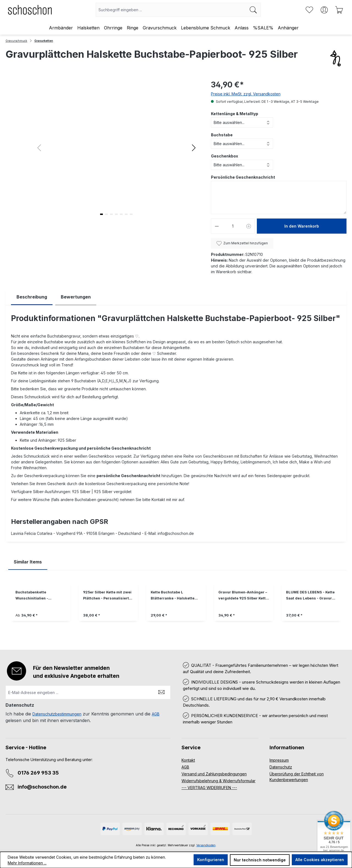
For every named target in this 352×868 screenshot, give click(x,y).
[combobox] (171, 10)
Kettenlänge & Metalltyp (235, 114)
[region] (176, 606)
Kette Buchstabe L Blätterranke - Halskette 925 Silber (173, 596)
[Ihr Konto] (324, 10)
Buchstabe (222, 135)
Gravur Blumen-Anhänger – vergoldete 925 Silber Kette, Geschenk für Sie (244, 596)
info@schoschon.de (42, 787)
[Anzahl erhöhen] (249, 226)
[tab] (32, 297)
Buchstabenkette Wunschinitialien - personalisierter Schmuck (39, 596)
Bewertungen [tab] (76, 297)
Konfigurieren (211, 860)
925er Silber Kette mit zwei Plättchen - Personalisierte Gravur (107, 596)
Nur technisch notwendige (260, 860)
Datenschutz (281, 767)
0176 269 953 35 (38, 773)
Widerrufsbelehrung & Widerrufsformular (218, 781)
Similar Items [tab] (28, 562)
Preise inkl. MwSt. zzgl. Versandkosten (246, 94)
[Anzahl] (233, 226)
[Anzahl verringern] (217, 226)
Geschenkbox (225, 156)
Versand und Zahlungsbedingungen (214, 774)
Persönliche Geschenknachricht (243, 177)
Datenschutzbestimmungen (57, 714)
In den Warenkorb (302, 226)
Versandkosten (206, 845)
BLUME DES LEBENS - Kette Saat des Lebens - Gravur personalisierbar (310, 596)
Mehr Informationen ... (27, 863)
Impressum (279, 760)
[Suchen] (253, 10)
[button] (194, 148)
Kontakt (188, 760)
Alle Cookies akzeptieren (320, 860)
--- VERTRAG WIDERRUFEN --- (209, 788)
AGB (156, 714)
